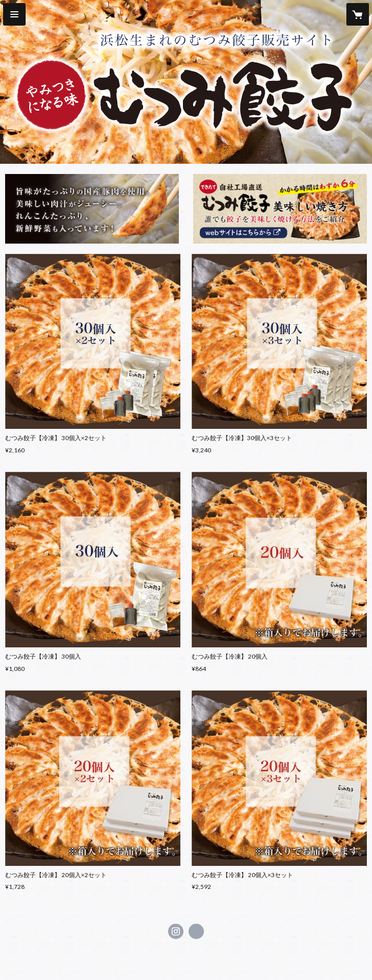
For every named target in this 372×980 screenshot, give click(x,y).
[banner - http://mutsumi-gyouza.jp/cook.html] (280, 209)
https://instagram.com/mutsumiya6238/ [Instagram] (176, 931)
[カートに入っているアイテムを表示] (358, 14)
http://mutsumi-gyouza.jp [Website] (196, 931)
